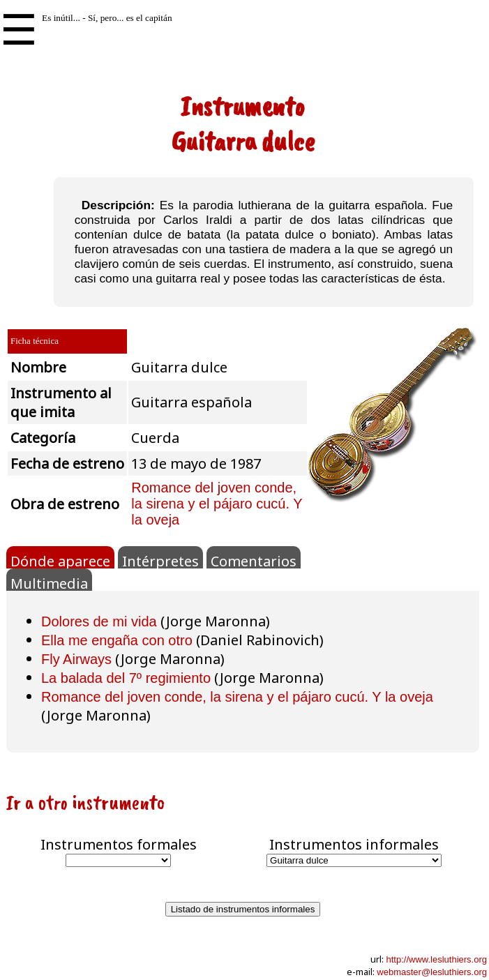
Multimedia (49, 582)
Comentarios (254, 560)
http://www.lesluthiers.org (436, 959)
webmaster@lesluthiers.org (432, 972)
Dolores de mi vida (99, 621)
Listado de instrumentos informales (243, 909)
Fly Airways (76, 659)
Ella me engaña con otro (117, 640)
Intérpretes (160, 560)
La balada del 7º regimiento (126, 678)
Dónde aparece (60, 560)
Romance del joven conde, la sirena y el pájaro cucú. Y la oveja (217, 504)
